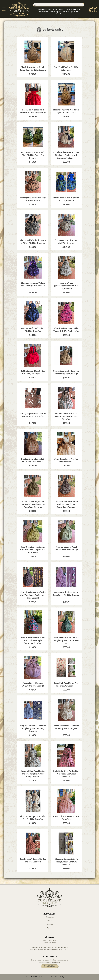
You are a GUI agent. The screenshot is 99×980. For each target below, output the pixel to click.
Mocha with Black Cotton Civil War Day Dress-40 (33, 199)
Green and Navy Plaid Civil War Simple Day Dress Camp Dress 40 (66, 640)
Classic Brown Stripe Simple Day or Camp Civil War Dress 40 (33, 69)
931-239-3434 (49, 947)
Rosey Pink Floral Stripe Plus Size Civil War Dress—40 (66, 684)
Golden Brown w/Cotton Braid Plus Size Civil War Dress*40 (66, 372)
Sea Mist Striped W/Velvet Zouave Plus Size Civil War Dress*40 (66, 416)
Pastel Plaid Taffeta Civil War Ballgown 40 (66, 69)
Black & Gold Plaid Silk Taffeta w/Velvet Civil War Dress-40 (33, 242)
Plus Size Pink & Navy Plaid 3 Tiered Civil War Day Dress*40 (66, 330)
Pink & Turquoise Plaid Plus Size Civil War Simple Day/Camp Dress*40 (33, 640)
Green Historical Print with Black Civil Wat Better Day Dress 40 (33, 155)
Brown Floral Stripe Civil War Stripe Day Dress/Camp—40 (66, 727)
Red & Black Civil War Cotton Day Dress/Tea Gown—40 (33, 372)
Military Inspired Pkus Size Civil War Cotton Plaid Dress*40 (33, 415)
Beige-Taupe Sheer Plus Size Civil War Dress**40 (66, 460)
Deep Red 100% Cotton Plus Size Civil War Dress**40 (33, 860)
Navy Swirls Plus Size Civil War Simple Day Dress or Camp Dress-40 (33, 728)
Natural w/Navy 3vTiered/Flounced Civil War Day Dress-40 (66, 286)
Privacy (50, 928)
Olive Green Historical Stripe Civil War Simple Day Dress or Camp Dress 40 (33, 550)
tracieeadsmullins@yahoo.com (58, 949)
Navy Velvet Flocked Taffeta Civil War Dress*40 (33, 330)
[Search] (61, 5)
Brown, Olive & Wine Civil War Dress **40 (66, 818)
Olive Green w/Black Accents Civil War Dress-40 (66, 242)
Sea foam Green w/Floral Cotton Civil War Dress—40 (66, 548)
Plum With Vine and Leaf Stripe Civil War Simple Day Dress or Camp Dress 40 (33, 595)
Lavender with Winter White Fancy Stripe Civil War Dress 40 (66, 594)
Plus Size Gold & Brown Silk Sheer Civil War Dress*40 (33, 460)
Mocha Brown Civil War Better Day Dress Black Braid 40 (66, 111)
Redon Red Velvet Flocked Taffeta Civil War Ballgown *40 (33, 111)
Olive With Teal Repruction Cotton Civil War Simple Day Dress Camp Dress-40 (33, 504)
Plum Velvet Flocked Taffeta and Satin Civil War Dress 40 (33, 284)
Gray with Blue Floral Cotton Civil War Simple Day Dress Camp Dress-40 (33, 774)
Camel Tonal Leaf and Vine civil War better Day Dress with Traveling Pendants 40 (66, 155)
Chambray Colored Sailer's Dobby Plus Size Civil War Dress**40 (66, 862)
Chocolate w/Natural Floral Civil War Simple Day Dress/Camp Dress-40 (66, 504)
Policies (50, 921)
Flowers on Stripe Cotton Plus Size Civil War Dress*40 (33, 818)
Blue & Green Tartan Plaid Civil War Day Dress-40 (66, 199)
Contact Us (50, 917)
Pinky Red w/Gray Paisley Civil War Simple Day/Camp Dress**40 (66, 774)
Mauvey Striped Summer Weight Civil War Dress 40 (33, 684)
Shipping (50, 924)
